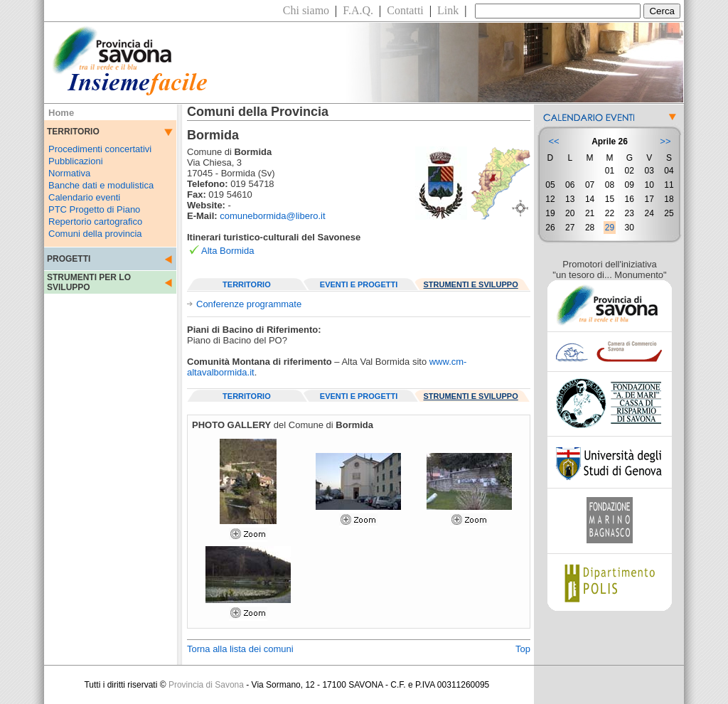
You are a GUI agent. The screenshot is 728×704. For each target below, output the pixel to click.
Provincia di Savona (206, 685)
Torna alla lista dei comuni (240, 649)
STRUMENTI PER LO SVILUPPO (89, 282)
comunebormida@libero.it (272, 216)
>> (665, 141)
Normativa (69, 173)
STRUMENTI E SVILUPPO (471, 284)
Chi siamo (306, 10)
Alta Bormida (227, 251)
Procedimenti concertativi (100, 149)
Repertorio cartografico (95, 222)
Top (523, 649)
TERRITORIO (247, 284)
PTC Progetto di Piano (94, 209)
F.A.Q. (358, 10)
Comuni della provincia (95, 234)
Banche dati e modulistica (101, 185)
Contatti (405, 10)
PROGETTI (69, 259)
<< (553, 141)
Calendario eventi (84, 197)
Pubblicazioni (76, 161)
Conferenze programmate (249, 304)
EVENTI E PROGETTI (359, 284)
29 (610, 228)
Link (448, 10)
